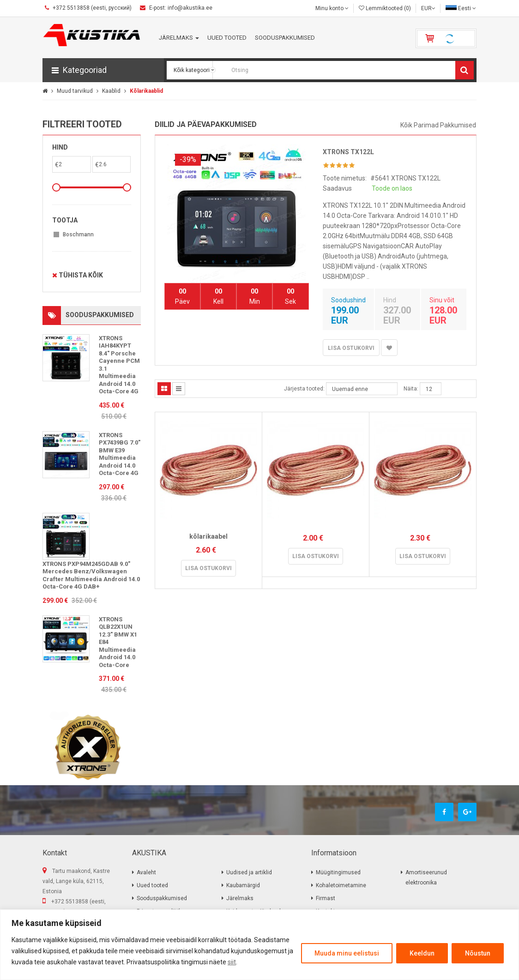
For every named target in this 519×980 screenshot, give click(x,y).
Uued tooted (152, 885)
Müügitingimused (338, 872)
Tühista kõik (78, 275)
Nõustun (478, 953)
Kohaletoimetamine (341, 885)
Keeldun (422, 953)
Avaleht (146, 872)
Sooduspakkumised (162, 898)
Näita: (411, 389)
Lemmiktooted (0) (385, 8)
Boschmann (78, 234)
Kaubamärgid (243, 885)
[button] (103, 70)
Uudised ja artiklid (249, 872)
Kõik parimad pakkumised (438, 125)
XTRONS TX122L (348, 152)
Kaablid (111, 91)
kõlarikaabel (208, 536)
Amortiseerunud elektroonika (426, 878)
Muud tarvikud (75, 91)
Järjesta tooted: (304, 389)
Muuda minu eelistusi (347, 953)
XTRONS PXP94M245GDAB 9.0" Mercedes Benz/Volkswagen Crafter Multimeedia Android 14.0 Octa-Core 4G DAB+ (91, 575)
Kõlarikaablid (146, 91)
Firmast (326, 898)
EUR (428, 8)
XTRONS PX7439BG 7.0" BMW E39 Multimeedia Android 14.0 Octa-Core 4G (120, 454)
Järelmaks (240, 898)
